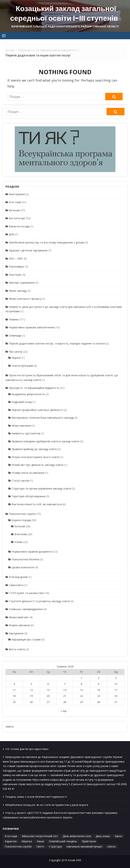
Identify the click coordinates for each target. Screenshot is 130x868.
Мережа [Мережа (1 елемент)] (27, 841)
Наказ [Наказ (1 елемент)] (40, 841)
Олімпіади (15, 335)
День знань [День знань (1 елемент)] (103, 836)
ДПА (12, 234)
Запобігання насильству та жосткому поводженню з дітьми (46, 242)
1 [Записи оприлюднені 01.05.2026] (82, 678)
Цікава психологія (23, 567)
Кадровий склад (22, 402)
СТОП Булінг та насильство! (26, 593)
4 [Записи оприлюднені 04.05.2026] (14, 684)
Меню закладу (18, 291)
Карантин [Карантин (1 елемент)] (11, 841)
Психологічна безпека (25, 559)
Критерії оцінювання (22, 282)
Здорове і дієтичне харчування (28, 250)
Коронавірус (17, 266)
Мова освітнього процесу (25, 298)
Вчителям (21, 534)
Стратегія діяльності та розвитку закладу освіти (39, 601)
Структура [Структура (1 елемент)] (55, 846)
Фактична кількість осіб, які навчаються (37, 504)
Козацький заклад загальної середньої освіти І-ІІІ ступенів (64, 13)
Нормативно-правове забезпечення (32, 327)
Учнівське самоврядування (26, 609)
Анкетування (17, 194)
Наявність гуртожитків (26, 433)
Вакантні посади (19, 226)
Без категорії (17, 218)
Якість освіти (17, 649)
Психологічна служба (22, 514)
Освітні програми (22, 365)
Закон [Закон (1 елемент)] (118, 836)
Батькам (14, 210)
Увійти (10, 726)
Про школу (16, 351)
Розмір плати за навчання (28, 473)
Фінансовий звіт (19, 617)
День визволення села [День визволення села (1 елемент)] (77, 836)
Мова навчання (21, 425)
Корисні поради (21, 520)
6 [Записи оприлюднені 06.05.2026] (48, 684)
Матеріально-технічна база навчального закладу (43, 417)
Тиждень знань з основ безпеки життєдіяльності (36, 796)
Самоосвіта (16, 585)
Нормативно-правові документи (32, 551)
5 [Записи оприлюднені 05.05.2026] (31, 684)
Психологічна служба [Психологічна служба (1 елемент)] (18, 846)
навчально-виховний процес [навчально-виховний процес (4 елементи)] (84, 846)
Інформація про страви (26, 639)
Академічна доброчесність (28, 394)
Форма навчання (19, 625)
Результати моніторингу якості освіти (36, 457)
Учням (18, 542)
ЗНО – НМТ (16, 258)
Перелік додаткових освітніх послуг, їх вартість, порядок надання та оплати (57, 343)
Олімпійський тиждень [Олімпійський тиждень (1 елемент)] (63, 841)
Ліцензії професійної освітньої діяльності (37, 410)
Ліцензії (16, 358)
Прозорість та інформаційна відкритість (34, 388)
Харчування (16, 633)
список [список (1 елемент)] (111, 846)
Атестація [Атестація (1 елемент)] (11, 836)
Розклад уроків (18, 577)
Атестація (15, 202)
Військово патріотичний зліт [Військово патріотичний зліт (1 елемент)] (40, 836)
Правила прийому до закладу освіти (34, 449)
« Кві (64, 711)
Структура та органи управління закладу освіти (41, 488)
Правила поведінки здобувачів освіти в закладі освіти (45, 441)
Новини (14, 319)
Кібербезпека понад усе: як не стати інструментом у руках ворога (47, 805)
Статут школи (20, 480)
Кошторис (15, 274)
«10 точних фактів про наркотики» (27, 749)
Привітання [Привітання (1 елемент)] (89, 841)
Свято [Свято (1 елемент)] (40, 846)
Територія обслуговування (28, 496)
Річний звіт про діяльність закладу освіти (37, 465)
